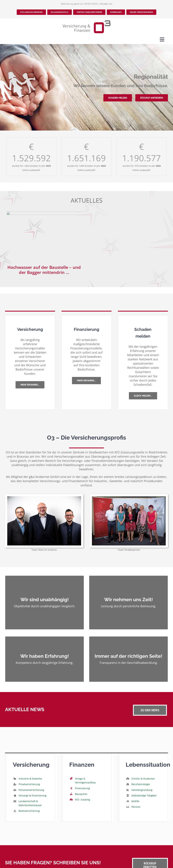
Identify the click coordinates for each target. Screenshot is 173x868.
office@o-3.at (106, 4)
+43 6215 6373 (90, 4)
